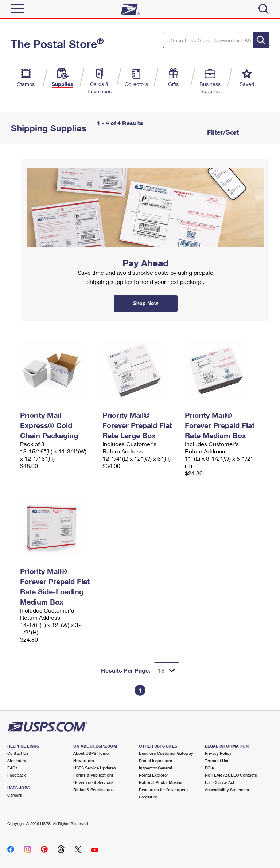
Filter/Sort (222, 132)
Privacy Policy (218, 753)
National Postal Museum (162, 782)
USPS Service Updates (95, 768)
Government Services (93, 782)
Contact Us (18, 753)
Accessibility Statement (227, 790)
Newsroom (84, 760)
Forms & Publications (94, 775)
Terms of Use (217, 760)
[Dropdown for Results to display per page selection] (167, 670)
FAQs (12, 768)
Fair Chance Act (220, 782)
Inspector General (155, 768)
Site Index (17, 760)
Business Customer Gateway (166, 753)
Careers (15, 795)
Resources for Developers (163, 790)
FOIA (209, 768)
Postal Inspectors (155, 760)
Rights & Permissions (94, 790)
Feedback (17, 775)
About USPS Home (91, 753)
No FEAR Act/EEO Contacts (231, 775)
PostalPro (148, 797)
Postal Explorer (153, 775)
